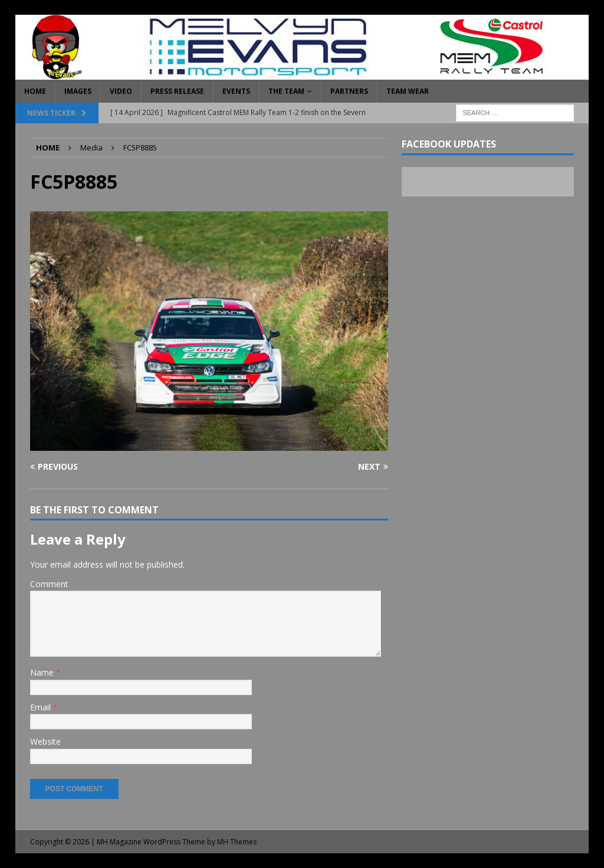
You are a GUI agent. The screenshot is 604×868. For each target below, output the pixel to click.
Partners (349, 91)
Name (43, 672)
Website (45, 741)
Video (121, 91)
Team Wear (408, 91)
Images (78, 91)
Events (236, 91)
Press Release (177, 91)
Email (42, 707)
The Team (286, 91)
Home (35, 91)
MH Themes (237, 842)
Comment (49, 584)
